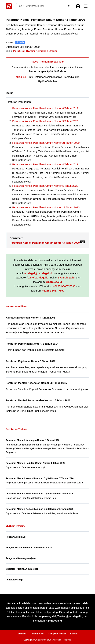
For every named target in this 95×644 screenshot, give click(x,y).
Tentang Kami (37, 634)
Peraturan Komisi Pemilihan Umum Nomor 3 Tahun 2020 (45, 121)
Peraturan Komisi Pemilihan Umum (35, 51)
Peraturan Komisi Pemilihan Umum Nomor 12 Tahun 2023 (46, 207)
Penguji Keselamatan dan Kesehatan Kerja (29, 547)
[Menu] (86, 6)
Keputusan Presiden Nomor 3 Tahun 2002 (30, 318)
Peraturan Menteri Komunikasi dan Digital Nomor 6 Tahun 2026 (40, 494)
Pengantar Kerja (14, 580)
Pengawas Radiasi (16, 537)
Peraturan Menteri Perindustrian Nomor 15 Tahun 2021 (38, 400)
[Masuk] (78, 6)
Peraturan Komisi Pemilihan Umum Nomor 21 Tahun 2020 (46, 143)
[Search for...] (41, 6)
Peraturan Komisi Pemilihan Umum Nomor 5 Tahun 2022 (45, 186)
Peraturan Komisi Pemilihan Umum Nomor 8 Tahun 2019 (45, 108)
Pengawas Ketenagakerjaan (21, 558)
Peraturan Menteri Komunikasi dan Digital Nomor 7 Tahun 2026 (40, 478)
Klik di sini (21, 77)
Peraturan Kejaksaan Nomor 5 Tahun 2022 (31, 361)
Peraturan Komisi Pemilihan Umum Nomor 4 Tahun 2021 (45, 164)
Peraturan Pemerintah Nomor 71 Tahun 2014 (32, 344)
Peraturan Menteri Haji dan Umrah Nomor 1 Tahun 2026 (35, 463)
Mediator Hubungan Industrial (22, 569)
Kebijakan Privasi (57, 634)
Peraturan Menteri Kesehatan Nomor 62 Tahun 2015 (36, 383)
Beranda (22, 634)
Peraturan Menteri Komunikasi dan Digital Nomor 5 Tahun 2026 (40, 509)
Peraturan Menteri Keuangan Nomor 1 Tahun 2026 (33, 440)
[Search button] (69, 6)
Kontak (74, 634)
